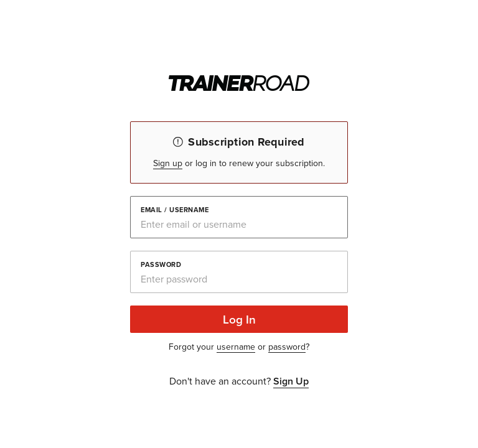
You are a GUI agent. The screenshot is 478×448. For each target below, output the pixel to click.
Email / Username (175, 209)
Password (161, 264)
